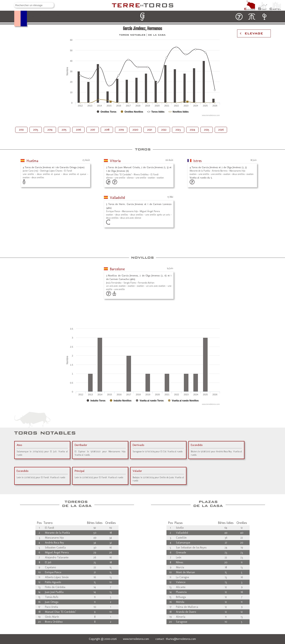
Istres (198, 161)
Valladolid (117, 198)
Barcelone (117, 269)
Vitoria (115, 161)
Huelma (32, 161)
